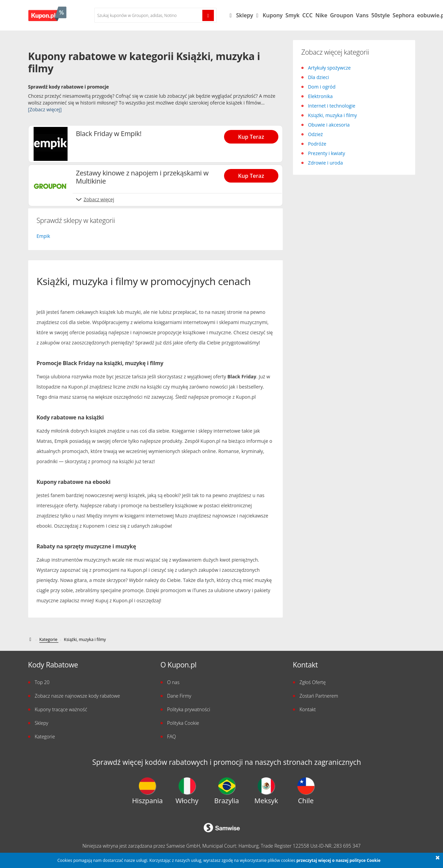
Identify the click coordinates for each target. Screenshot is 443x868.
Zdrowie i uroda (325, 163)
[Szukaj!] (208, 15)
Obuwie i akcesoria (329, 125)
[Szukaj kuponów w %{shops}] (149, 15)
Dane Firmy (179, 696)
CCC (307, 15)
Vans (362, 15)
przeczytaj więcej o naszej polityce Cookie (338, 860)
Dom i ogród (322, 87)
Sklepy (248, 15)
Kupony (273, 15)
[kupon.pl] (31, 639)
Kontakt (308, 709)
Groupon (342, 15)
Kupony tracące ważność (61, 709)
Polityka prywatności (189, 709)
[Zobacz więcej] (45, 109)
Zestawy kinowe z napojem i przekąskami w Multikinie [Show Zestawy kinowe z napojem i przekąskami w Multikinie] (142, 177)
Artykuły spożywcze (329, 68)
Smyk (293, 15)
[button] (438, 858)
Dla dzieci (318, 77)
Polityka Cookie (183, 723)
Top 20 (42, 682)
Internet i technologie (331, 106)
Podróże (317, 144)
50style (381, 15)
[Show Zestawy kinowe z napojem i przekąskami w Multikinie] (254, 174)
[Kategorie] (49, 640)
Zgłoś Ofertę (312, 682)
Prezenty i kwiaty (326, 153)
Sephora (403, 15)
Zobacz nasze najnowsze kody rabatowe (77, 696)
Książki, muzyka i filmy (332, 115)
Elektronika (320, 96)
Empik (43, 236)
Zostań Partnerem (319, 696)
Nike (321, 15)
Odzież (315, 134)
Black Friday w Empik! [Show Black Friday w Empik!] (109, 134)
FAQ (171, 737)
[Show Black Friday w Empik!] (254, 135)
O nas (173, 682)
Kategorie (45, 737)
